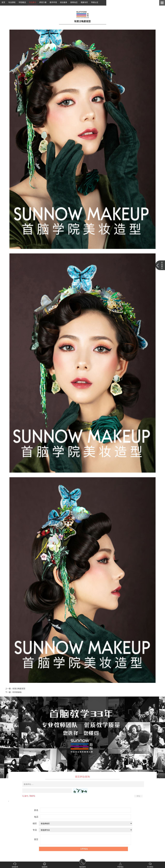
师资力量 (43, 2)
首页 (3, 2)
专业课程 (12, 2)
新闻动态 (74, 2)
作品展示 (33, 2)
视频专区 (84, 2)
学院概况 (22, 2)
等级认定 (95, 2)
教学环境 (53, 2)
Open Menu (162, 3)
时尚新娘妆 (17, 692)
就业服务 (64, 2)
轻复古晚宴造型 (19, 689)
